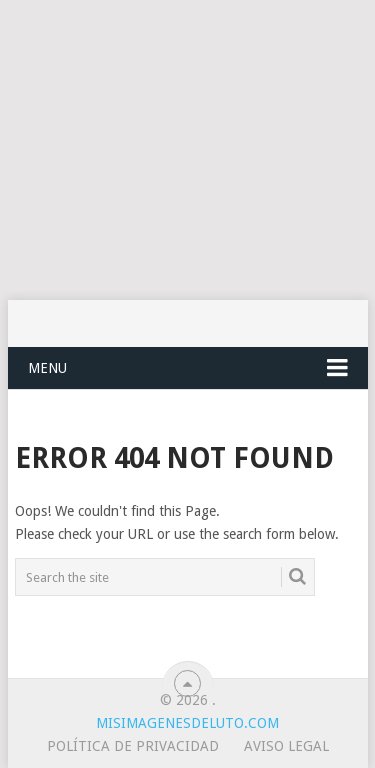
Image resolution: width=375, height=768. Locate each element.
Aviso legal (286, 746)
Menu (47, 368)
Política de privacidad (133, 746)
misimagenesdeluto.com (187, 723)
